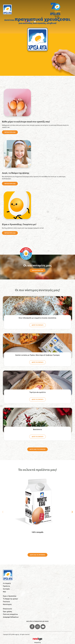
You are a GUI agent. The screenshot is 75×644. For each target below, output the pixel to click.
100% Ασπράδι (37, 532)
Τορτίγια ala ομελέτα (38, 392)
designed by (37, 643)
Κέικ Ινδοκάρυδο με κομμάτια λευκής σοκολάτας (37, 318)
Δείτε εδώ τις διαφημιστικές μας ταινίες (37, 621)
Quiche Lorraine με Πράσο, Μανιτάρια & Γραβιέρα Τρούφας (37, 355)
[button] (35, 21)
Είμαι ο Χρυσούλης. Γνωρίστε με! (19, 224)
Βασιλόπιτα (37, 429)
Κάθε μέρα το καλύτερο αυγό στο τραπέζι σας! (26, 121)
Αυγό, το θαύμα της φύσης (16, 173)
